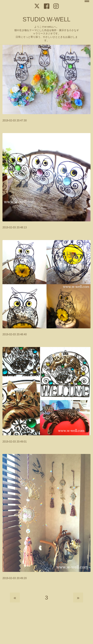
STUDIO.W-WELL (46, 19)
